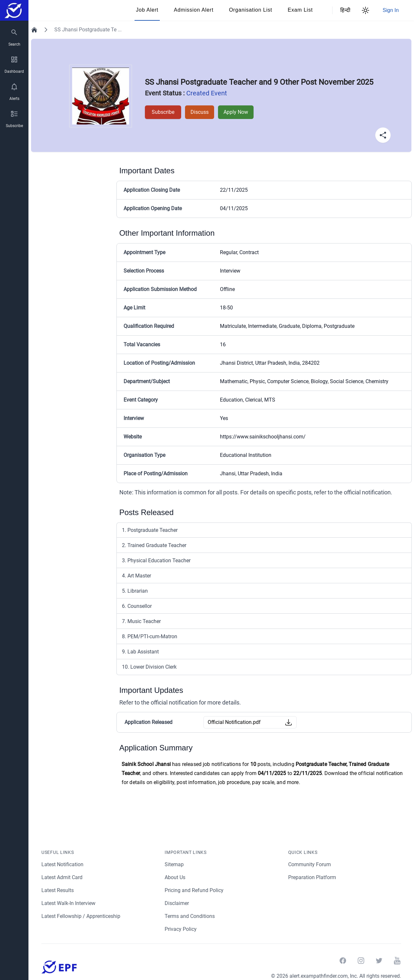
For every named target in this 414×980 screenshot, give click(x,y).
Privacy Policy (181, 929)
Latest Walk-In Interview (69, 903)
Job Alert (147, 10)
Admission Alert (194, 10)
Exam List (300, 10)
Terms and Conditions (190, 916)
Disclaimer (177, 903)
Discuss (198, 112)
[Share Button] (383, 135)
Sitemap (174, 864)
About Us (175, 877)
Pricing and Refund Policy (194, 890)
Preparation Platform (312, 877)
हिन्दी (344, 10)
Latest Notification (63, 864)
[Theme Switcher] (365, 10)
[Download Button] (289, 722)
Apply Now (235, 112)
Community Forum (310, 864)
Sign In (391, 10)
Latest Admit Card (62, 877)
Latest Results (58, 890)
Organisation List (251, 10)
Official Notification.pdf (234, 722)
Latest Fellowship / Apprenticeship (81, 916)
